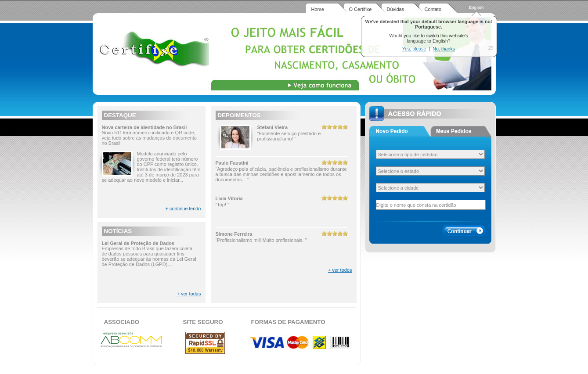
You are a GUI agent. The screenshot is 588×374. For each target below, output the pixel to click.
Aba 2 (461, 131)
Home (318, 9)
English (476, 7)
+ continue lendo (183, 209)
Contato (433, 9)
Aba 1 (400, 131)
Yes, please (414, 49)
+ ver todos (340, 270)
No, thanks (444, 49)
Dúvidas (396, 9)
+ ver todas (189, 294)
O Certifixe (361, 9)
